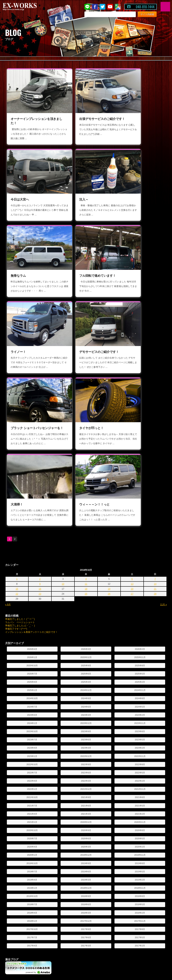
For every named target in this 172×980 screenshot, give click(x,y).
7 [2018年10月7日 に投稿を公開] (155, 411)
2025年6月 (86, 506)
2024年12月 (86, 522)
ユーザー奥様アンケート (76, 951)
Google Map (118, 7)
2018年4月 (32, 745)
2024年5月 (140, 539)
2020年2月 (140, 679)
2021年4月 (32, 646)
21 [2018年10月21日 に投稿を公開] (155, 421)
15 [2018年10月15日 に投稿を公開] (17, 421)
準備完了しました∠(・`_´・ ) (20, 458)
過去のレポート (17, 914)
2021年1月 (32, 654)
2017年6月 (86, 770)
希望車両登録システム (130, 893)
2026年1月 (32, 489)
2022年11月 (140, 588)
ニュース (68, 877)
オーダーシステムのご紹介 (77, 909)
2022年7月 (32, 605)
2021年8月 (140, 630)
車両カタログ (15, 936)
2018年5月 (140, 737)
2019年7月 (32, 704)
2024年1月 (32, 555)
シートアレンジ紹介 (19, 941)
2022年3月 (86, 613)
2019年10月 (32, 695)
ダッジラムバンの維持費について (26, 956)
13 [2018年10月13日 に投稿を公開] (132, 416)
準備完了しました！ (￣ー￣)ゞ (21, 451)
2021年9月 (86, 630)
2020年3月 (86, 679)
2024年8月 (140, 531)
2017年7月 (32, 770)
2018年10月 (32, 729)
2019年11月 (140, 687)
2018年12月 (86, 720)
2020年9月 (86, 663)
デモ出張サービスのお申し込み (25, 919)
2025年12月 (86, 489)
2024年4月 (32, 547)
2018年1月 (32, 753)
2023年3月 (86, 580)
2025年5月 (140, 506)
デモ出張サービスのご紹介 (22, 909)
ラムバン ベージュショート (20, 455)
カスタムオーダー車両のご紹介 (80, 919)
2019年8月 (140, 695)
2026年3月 (86, 481)
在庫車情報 (124, 877)
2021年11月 (140, 621)
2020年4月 (32, 679)
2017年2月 (140, 778)
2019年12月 (86, 687)
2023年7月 (32, 572)
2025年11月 (140, 489)
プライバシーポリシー (20, 898)
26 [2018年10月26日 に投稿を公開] (109, 426)
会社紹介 (13, 882)
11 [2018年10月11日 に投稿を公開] (86, 416)
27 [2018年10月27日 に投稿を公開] (132, 426)
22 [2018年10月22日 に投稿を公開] (17, 426)
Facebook (95, 7)
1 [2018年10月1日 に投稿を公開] (17, 411)
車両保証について (128, 888)
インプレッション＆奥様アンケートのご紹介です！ (31, 464)
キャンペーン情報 (73, 882)
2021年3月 (86, 646)
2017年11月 (140, 753)
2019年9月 (86, 695)
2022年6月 (86, 605)
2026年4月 (32, 481)
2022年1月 (32, 621)
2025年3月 (86, 514)
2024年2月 (140, 547)
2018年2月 (140, 745)
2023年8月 (140, 564)
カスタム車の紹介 (128, 914)
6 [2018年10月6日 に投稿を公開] (132, 411)
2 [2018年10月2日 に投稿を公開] (40, 411)
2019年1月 (32, 720)
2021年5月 (140, 638)
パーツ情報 (124, 882)
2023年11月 (140, 555)
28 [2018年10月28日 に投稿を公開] (155, 426)
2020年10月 (32, 663)
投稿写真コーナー (73, 946)
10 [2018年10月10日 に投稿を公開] (63, 416)
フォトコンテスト (73, 956)
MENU (165, 7)
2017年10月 (32, 761)
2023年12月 (86, 555)
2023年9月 (86, 564)
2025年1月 (32, 522)
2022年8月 (140, 597)
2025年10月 (32, 498)
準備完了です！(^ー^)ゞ (17, 461)
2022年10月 (32, 597)
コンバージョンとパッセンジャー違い (28, 951)
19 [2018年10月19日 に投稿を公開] (109, 421)
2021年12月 (86, 621)
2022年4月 (32, 613)
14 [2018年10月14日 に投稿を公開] (155, 416)
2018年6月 (86, 737)
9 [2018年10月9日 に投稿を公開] (40, 416)
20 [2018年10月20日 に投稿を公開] (132, 421)
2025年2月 (140, 514)
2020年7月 (32, 671)
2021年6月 (86, 638)
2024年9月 (86, 531)
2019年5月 (140, 704)
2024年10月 (32, 531)
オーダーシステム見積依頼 (77, 914)
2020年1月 (32, 687)
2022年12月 (86, 588)
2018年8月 (140, 729)
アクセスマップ (17, 888)
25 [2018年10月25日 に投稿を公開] (86, 426)
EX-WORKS (26, 7)
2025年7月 (32, 506)
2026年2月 (140, 481)
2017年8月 (140, 761)
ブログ (67, 888)
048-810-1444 (145, 7)
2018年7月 (32, 737)
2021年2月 (140, 646)
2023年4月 (32, 580)
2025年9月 (86, 498)
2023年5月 (140, 572)
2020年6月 (86, 671)
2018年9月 (86, 729)
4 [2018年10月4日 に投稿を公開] (86, 411)
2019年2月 (140, 712)
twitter (102, 7)
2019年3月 (86, 712)
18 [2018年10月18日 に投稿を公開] (86, 421)
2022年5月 (140, 605)
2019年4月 (32, 712)
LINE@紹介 (70, 893)
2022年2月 (140, 613)
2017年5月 (140, 770)
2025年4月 (32, 514)
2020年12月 (86, 654)
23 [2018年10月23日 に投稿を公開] (40, 426)
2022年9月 (86, 597)
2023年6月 (86, 572)
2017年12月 (86, 753)
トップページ (15, 877)
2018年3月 (86, 745)
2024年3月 (86, 547)
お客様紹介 (69, 936)
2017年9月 (86, 761)
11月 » (164, 437)
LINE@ (87, 7)
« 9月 (8, 437)
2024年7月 (32, 539)
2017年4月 (32, 778)
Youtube (110, 7)
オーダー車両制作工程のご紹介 (80, 924)
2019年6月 (86, 704)
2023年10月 (32, 564)
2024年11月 (140, 522)
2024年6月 (86, 539)
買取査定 (123, 898)
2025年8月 (140, 498)
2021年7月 (32, 638)
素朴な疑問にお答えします (22, 946)
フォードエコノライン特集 (132, 909)
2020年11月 (140, 654)
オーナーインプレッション (77, 941)
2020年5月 (140, 671)
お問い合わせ (15, 893)
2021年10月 (32, 630)
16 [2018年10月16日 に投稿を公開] (40, 421)
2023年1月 (32, 588)
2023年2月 (140, 580)
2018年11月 (140, 720)
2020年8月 (140, 663)
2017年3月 (86, 778)
